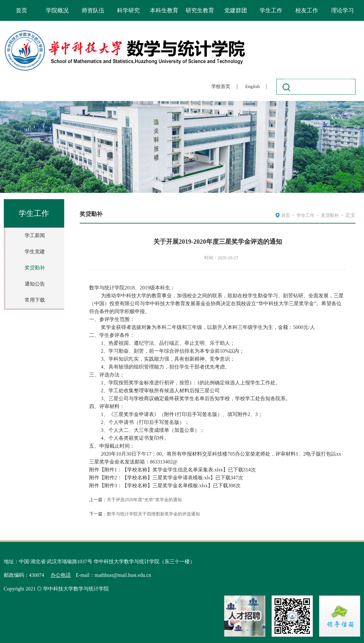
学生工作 (271, 10)
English (252, 86)
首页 (22, 10)
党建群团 (236, 10)
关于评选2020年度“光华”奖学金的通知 (144, 500)
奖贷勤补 (35, 268)
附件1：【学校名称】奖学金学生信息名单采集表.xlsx (164, 470)
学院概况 (57, 10)
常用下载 (35, 300)
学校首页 (221, 86)
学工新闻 (35, 235)
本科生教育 (164, 10)
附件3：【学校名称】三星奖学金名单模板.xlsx (156, 485)
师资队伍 (93, 10)
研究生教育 (200, 10)
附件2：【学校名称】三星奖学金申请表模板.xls (157, 478)
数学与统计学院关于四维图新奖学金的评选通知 (153, 514)
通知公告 (35, 284)
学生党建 (35, 252)
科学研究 (128, 10)
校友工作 (307, 10)
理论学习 (342, 10)
